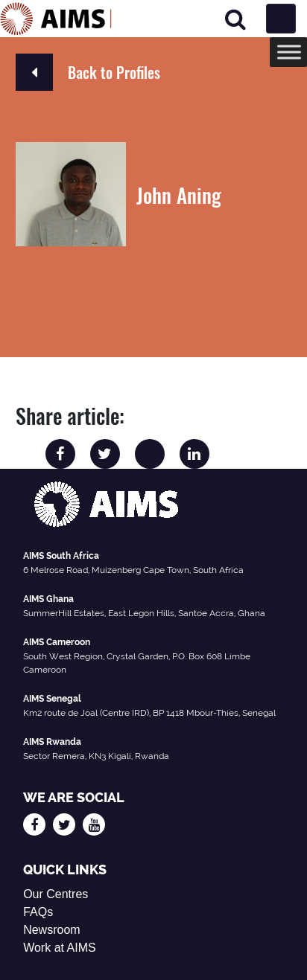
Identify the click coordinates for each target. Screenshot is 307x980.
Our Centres (56, 894)
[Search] (235, 19)
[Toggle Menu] (289, 52)
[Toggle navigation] (281, 19)
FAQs (38, 912)
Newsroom (51, 930)
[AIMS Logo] (56, 19)
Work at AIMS (60, 948)
